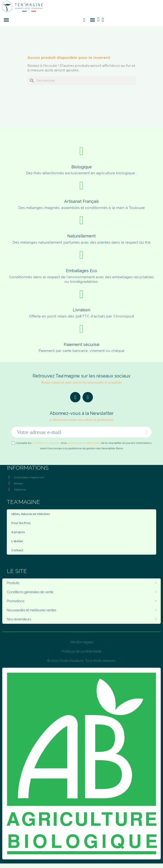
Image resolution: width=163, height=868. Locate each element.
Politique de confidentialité (82, 651)
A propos (18, 532)
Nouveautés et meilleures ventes (81, 610)
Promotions (81, 601)
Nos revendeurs (81, 619)
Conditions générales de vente (81, 592)
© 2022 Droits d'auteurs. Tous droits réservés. (81, 661)
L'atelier (17, 541)
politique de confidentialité (84, 443)
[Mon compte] (103, 20)
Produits (81, 583)
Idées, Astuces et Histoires (30, 514)
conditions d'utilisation (46, 443)
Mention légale (82, 642)
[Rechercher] (82, 81)
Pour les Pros (21, 523)
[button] (84, 20)
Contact (17, 550)
